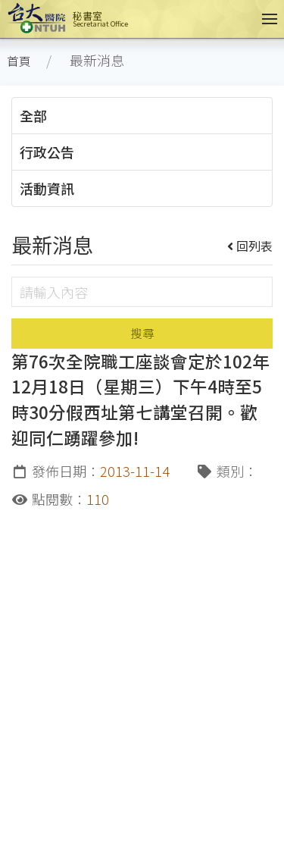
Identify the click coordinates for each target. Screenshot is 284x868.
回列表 (250, 246)
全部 (33, 115)
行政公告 (47, 152)
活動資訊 (47, 188)
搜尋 (142, 333)
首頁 (19, 61)
